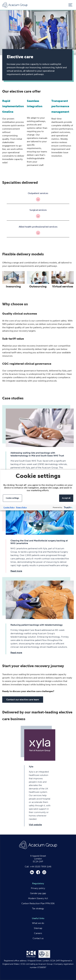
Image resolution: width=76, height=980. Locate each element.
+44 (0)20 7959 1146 (41, 867)
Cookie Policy (9, 507)
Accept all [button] (66, 498)
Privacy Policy (21, 507)
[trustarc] (68, 508)
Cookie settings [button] (12, 498)
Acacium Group (15, 5)
